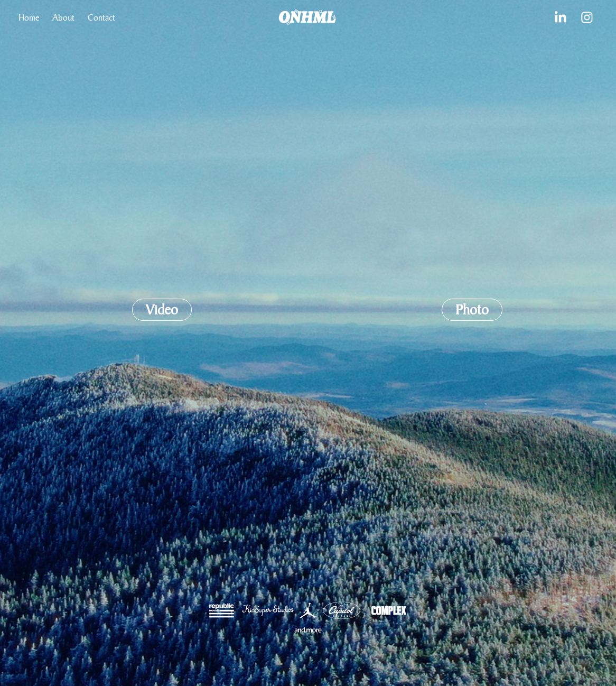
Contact (101, 17)
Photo (472, 309)
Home (29, 17)
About (63, 17)
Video (162, 309)
